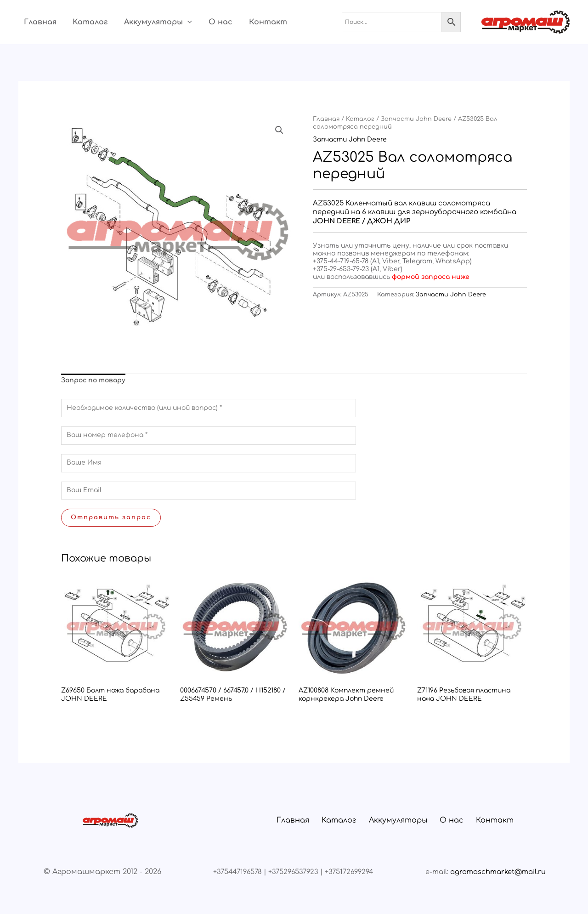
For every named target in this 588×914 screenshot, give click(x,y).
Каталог (82, 22)
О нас (207, 22)
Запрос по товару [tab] (93, 380)
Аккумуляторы (147, 22)
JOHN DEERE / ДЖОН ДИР (362, 221)
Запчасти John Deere (416, 119)
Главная (35, 22)
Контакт (252, 22)
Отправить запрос (111, 517)
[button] (177, 22)
